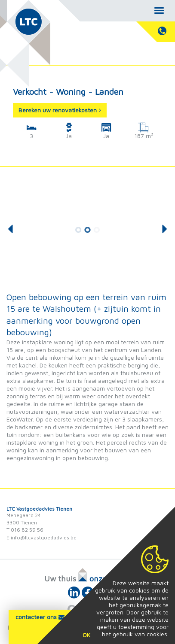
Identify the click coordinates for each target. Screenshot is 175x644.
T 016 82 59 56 (25, 530)
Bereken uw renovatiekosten (60, 110)
